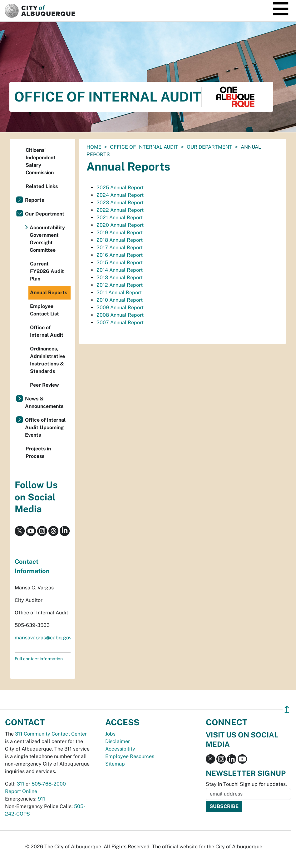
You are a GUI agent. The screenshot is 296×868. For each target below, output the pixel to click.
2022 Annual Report (120, 210)
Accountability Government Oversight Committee (47, 239)
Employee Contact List (44, 310)
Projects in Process (38, 452)
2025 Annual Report (120, 188)
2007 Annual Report (120, 322)
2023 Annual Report (120, 203)
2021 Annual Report (120, 218)
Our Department (210, 147)
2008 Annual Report (120, 315)
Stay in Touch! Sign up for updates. (246, 784)
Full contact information (39, 659)
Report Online (21, 791)
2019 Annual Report (120, 233)
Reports (35, 200)
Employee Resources (130, 756)
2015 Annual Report (120, 263)
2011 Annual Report (119, 293)
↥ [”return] (287, 709)
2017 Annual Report (120, 248)
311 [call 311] (21, 784)
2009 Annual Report (120, 308)
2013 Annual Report (120, 278)
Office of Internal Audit (144, 147)
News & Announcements (44, 402)
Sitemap (115, 764)
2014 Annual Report (120, 270)
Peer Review (44, 385)
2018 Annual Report (120, 240)
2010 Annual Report (120, 300)
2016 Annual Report (120, 255)
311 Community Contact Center (51, 734)
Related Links (42, 186)
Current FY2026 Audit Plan (47, 271)
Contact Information (32, 566)
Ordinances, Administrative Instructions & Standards (47, 360)
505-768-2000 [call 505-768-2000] (49, 784)
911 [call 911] (42, 799)
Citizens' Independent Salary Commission (41, 161)
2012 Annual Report (120, 285)
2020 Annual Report (120, 225)
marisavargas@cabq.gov (43, 638)
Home (94, 147)
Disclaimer (118, 741)
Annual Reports (49, 293)
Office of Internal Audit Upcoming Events (45, 427)
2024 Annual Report (120, 195)
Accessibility (120, 749)
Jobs (110, 734)
